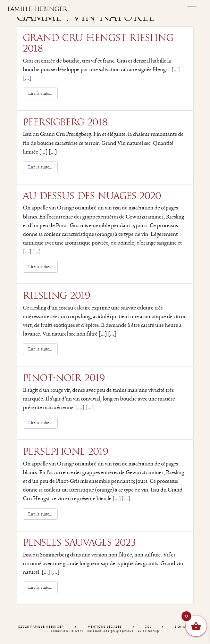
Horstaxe (95, 631)
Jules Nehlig (149, 631)
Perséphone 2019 (66, 452)
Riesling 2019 (57, 296)
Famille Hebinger (37, 9)
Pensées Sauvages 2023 (79, 543)
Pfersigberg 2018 (65, 122)
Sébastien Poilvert (67, 631)
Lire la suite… (43, 93)
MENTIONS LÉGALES (105, 627)
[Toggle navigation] (192, 9)
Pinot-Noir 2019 (64, 378)
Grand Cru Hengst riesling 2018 (98, 43)
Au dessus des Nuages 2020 (92, 196)
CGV (148, 627)
